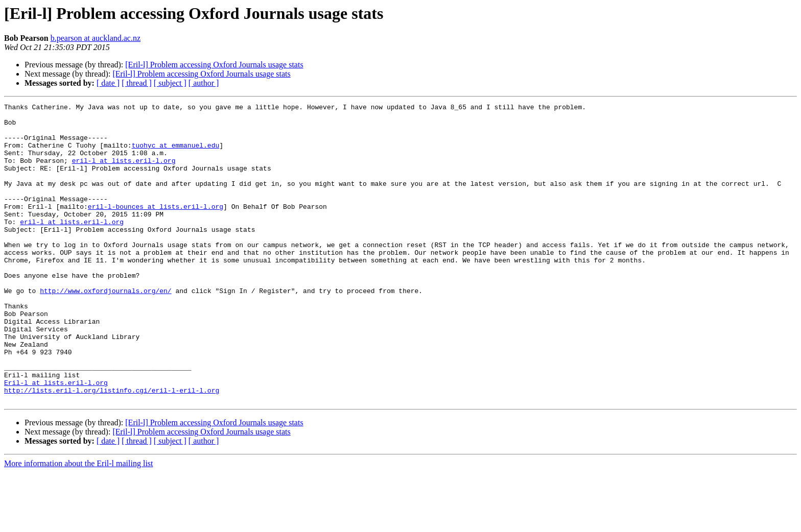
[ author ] (204, 83)
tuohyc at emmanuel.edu (176, 154)
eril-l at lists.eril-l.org (124, 173)
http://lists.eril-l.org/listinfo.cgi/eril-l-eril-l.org (112, 448)
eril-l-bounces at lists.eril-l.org (156, 228)
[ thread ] (137, 83)
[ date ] (108, 83)
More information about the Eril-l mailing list (79, 523)
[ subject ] (170, 83)
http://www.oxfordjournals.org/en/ (105, 329)
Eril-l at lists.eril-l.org (56, 439)
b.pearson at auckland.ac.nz (96, 38)
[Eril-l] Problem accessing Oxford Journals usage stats (214, 65)
